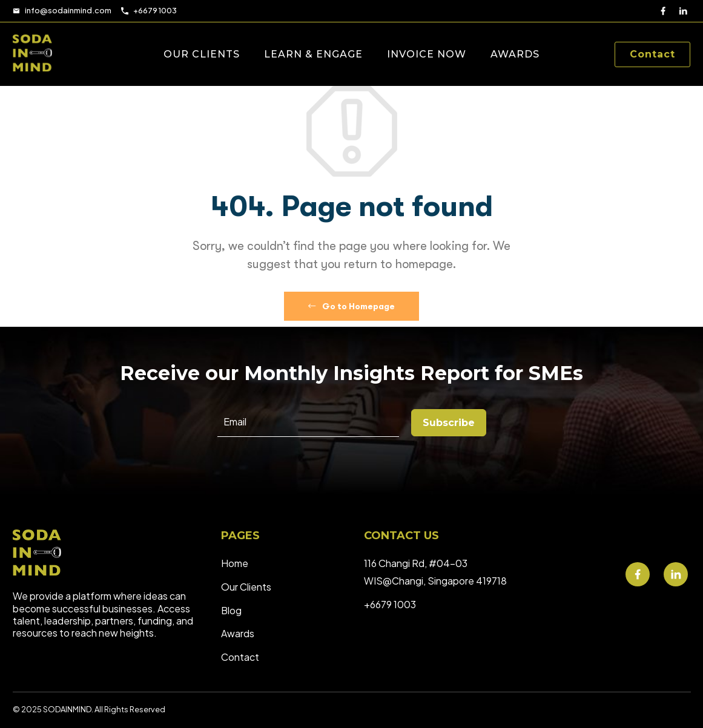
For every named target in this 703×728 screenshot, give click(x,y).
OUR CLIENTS (202, 54)
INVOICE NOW (427, 54)
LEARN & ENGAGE (313, 54)
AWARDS (515, 54)
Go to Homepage (351, 306)
